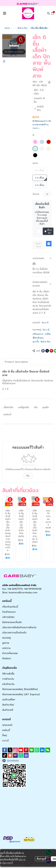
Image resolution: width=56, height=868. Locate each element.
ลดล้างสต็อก (9, 700)
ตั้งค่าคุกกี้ (41, 859)
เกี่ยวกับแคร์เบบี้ (10, 607)
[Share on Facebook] (43, 351)
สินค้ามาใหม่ (22, 28)
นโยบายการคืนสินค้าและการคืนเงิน (19, 627)
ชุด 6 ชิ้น (36, 342)
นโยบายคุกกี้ (7, 863)
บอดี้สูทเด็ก (24, 407)
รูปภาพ (6, 643)
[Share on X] (47, 351)
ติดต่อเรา (7, 658)
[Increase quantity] (51, 194)
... (14, 28)
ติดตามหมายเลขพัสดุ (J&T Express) (21, 694)
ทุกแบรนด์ (7, 725)
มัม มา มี (45, 322)
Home (7, 28)
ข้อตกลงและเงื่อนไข (12, 622)
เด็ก (36, 407)
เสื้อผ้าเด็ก (8, 407)
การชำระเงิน (8, 679)
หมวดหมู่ (6, 638)
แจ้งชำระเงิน (8, 684)
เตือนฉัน (48, 231)
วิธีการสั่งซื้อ (8, 674)
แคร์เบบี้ (7, 414)
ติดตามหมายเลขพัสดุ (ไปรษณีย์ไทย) (20, 689)
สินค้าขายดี (8, 710)
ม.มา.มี (5, 740)
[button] (49, 13)
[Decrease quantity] (44, 194)
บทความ (6, 648)
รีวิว (28, 476)
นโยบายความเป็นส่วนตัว (14, 633)
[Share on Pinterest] (51, 351)
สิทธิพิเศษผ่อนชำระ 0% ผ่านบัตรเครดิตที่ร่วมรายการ (42, 124)
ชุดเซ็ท (46, 407)
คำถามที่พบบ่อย (10, 653)
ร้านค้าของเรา (9, 612)
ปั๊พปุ (5, 735)
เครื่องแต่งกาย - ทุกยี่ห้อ (42, 334)
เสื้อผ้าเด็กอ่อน (38, 338)
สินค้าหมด (39, 245)
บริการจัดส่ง (8, 617)
